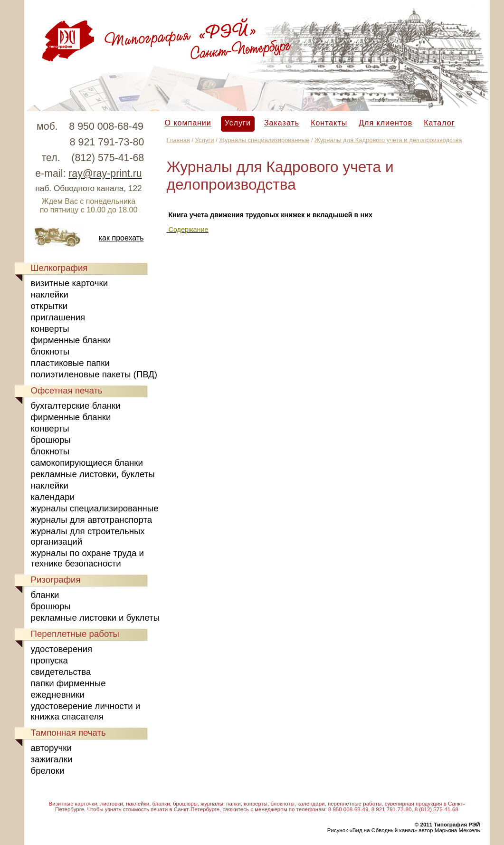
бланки (45, 595)
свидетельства (61, 672)
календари (53, 497)
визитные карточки (70, 283)
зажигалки (52, 759)
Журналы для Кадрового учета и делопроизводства (388, 140)
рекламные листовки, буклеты (93, 474)
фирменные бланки (71, 340)
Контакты (329, 123)
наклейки (50, 294)
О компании (188, 123)
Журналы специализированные (264, 140)
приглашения (58, 317)
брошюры (51, 440)
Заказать (282, 123)
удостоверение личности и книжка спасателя (86, 711)
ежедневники (58, 695)
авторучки (51, 748)
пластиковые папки (70, 363)
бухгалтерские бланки (76, 406)
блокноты (50, 351)
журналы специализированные (95, 508)
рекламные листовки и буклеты (95, 618)
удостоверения (62, 649)
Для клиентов (385, 123)
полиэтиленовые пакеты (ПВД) (94, 374)
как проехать (121, 238)
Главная (178, 140)
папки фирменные (68, 683)
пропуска (49, 660)
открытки (49, 306)
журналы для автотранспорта (92, 520)
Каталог (439, 123)
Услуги (238, 123)
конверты (50, 329)
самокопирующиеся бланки (87, 463)
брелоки (48, 771)
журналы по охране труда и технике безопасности (87, 558)
